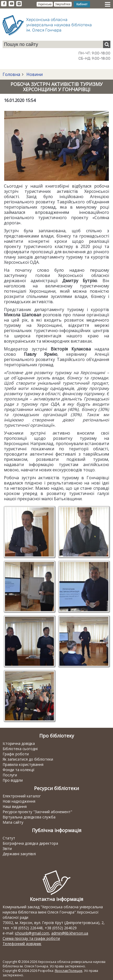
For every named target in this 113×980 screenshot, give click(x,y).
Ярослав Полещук (69, 971)
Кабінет (82, 4)
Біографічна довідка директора (30, 843)
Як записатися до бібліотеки (28, 759)
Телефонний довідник (22, 944)
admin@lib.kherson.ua (70, 933)
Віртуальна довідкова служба (29, 817)
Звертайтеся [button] (63, 4)
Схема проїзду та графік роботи (31, 938)
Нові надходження (19, 801)
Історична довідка (19, 743)
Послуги (10, 775)
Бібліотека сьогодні (20, 749)
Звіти (7, 849)
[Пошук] (107, 44)
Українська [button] (45, 4)
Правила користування (23, 764)
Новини (34, 74)
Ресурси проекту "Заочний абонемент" (37, 812)
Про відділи (13, 780)
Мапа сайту (13, 822)
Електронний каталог (22, 796)
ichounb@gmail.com (32, 933)
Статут (9, 838)
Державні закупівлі (19, 854)
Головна (11, 74)
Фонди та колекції (19, 770)
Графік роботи (16, 754)
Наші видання (15, 806)
